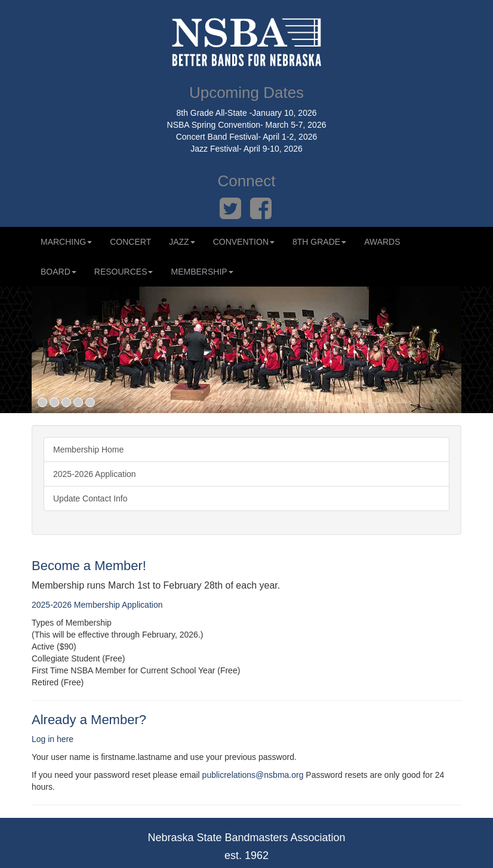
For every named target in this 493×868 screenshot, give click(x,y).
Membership (202, 272)
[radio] (246, 647)
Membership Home (88, 450)
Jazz (182, 242)
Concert (130, 242)
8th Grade (319, 242)
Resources (124, 272)
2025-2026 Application (95, 474)
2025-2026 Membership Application (97, 605)
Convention (244, 242)
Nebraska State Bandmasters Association (246, 838)
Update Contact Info (90, 498)
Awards (382, 242)
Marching (66, 242)
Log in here (53, 739)
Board (58, 272)
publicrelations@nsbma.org (253, 775)
